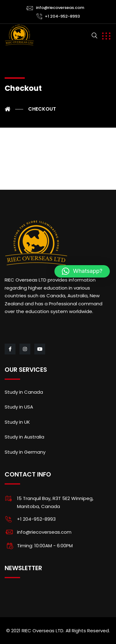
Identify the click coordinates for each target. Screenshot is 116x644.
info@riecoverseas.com (60, 8)
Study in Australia (24, 437)
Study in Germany (25, 452)
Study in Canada (24, 392)
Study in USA (19, 407)
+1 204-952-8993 (62, 16)
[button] (82, 271)
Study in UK (17, 422)
